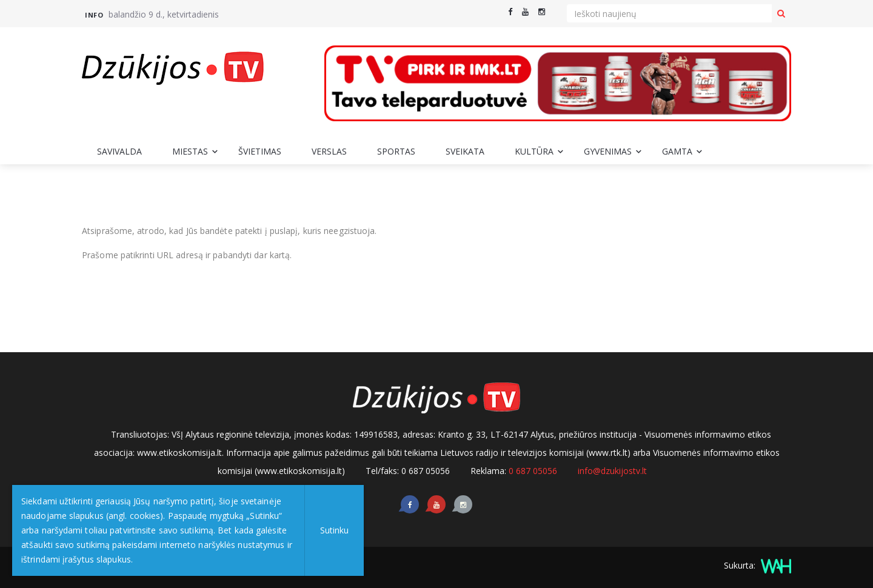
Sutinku (334, 530)
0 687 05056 (533, 471)
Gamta (677, 151)
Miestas (190, 151)
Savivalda (119, 151)
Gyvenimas (608, 151)
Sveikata (465, 151)
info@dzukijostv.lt (612, 471)
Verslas (329, 151)
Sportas (396, 151)
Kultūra (534, 151)
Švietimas (260, 151)
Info (94, 15)
